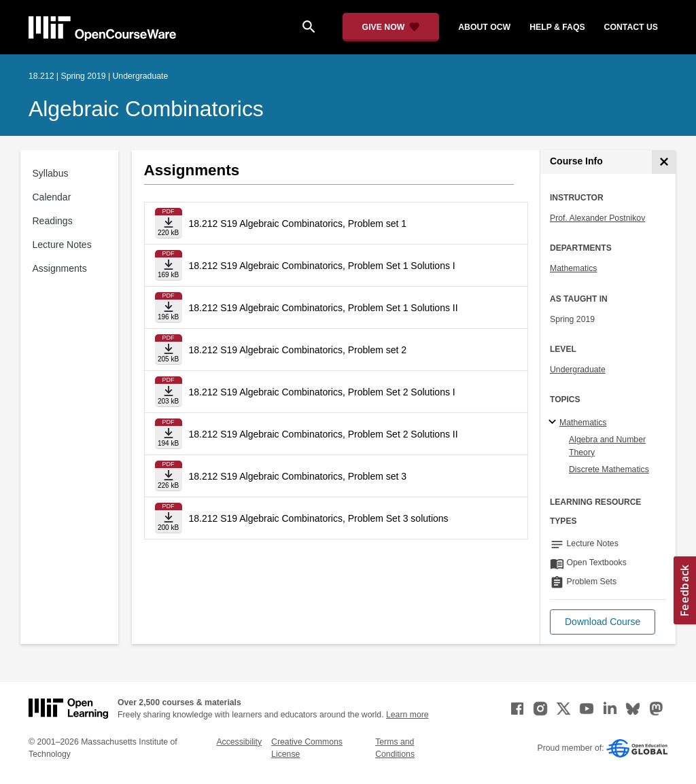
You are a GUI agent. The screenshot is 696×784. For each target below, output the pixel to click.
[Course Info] (664, 162)
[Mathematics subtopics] (554, 423)
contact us (631, 27)
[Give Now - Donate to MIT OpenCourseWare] (391, 27)
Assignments (60, 268)
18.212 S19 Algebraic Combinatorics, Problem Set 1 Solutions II (324, 308)
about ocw (484, 27)
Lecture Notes (62, 245)
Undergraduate (578, 370)
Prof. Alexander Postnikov (597, 218)
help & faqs (557, 27)
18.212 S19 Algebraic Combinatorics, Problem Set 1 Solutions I (322, 266)
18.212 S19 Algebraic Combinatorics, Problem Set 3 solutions (319, 518)
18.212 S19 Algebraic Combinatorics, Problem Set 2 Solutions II (324, 434)
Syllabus (51, 173)
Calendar (52, 197)
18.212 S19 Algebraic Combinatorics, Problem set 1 (298, 224)
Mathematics (573, 268)
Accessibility (239, 742)
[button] (603, 622)
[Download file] (169, 223)
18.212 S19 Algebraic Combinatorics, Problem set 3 (298, 476)
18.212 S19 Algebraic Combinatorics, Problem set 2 (298, 350)
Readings (53, 221)
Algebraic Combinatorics (146, 109)
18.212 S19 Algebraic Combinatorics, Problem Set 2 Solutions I (322, 392)
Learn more (407, 715)
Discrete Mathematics (609, 469)
